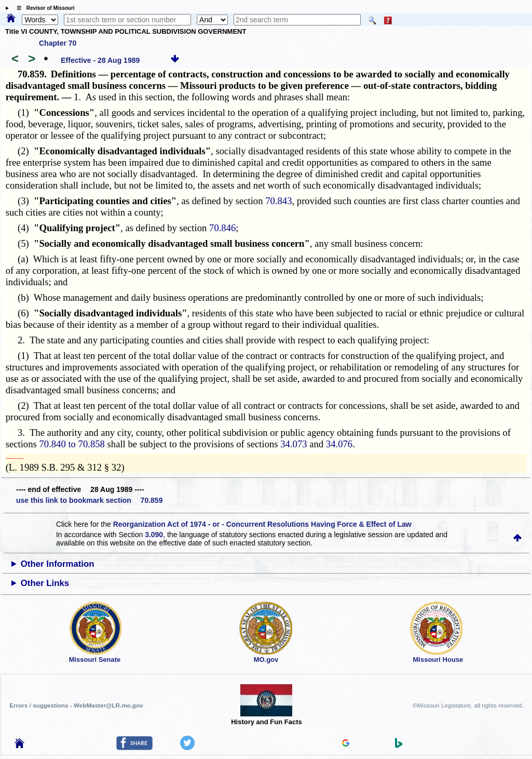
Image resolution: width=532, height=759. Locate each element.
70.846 (222, 228)
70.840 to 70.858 (72, 444)
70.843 (278, 201)
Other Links (45, 583)
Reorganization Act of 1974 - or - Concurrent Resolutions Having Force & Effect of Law (262, 524)
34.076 (339, 444)
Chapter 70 (58, 43)
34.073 (294, 444)
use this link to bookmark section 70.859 (89, 500)
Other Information (58, 564)
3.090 (154, 535)
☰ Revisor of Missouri (43, 8)
